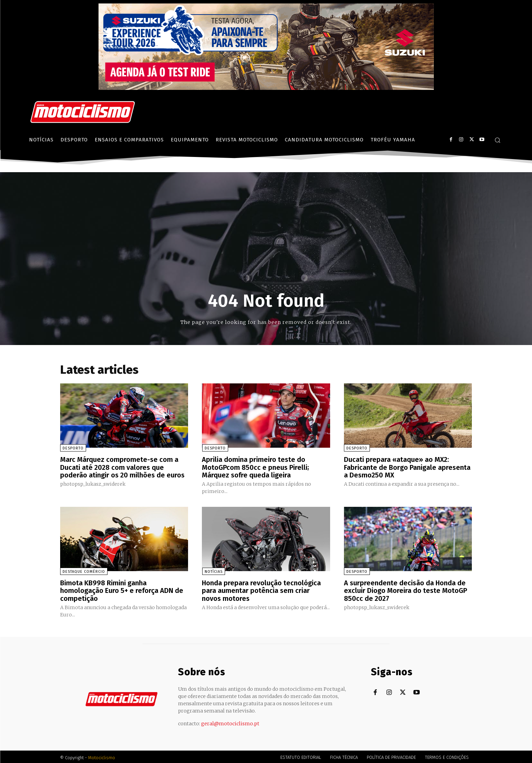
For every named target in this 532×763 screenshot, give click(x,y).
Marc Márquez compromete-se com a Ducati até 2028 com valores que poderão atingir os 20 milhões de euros (122, 467)
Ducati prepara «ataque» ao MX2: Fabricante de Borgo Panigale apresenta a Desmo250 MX (407, 467)
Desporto (73, 448)
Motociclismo (102, 756)
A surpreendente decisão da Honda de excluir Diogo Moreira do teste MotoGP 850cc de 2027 (405, 589)
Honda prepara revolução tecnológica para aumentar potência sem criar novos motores (262, 589)
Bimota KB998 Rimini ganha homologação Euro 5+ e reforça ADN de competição (122, 589)
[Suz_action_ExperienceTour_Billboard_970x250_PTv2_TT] (266, 88)
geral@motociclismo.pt (230, 722)
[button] (497, 140)
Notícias (213, 571)
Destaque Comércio (84, 571)
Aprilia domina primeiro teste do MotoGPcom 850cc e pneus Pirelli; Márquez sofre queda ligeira (255, 467)
